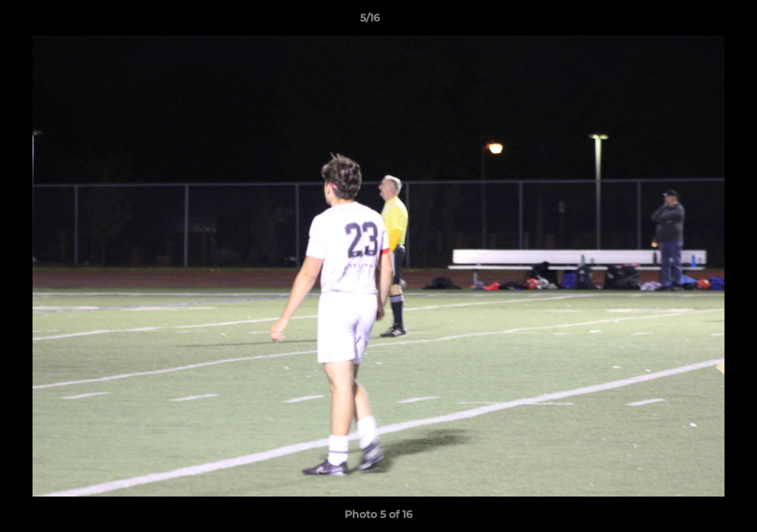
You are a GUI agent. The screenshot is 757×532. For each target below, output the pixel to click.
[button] (695, 21)
